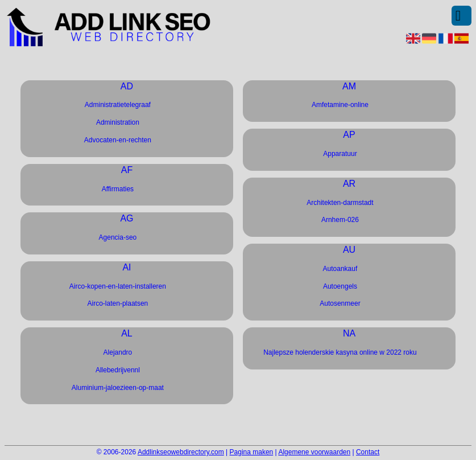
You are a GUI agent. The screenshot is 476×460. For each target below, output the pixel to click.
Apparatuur (340, 154)
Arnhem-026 (340, 220)
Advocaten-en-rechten (118, 140)
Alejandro (118, 352)
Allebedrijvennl (118, 370)
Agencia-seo (118, 237)
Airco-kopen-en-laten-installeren (118, 286)
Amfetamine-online (340, 105)
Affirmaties (118, 189)
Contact (368, 452)
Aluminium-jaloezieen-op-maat (118, 388)
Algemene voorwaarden (314, 452)
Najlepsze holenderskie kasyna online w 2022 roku (340, 352)
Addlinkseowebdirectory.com (181, 452)
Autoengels (340, 286)
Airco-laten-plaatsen (118, 303)
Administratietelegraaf (118, 105)
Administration (118, 122)
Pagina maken (252, 452)
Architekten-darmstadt (340, 203)
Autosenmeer (340, 303)
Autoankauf (340, 269)
